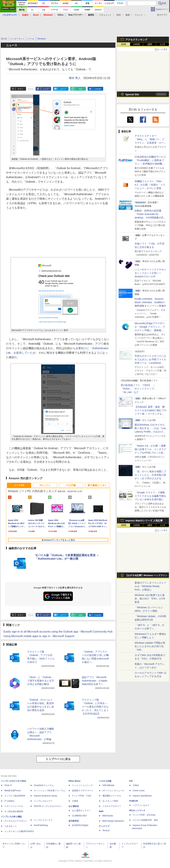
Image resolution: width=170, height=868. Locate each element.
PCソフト (45, 485)
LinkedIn (98, 89)
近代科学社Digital (80, 825)
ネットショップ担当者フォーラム (49, 791)
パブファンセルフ (141, 805)
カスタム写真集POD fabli (145, 820)
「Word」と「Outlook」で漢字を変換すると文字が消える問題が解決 (41, 681)
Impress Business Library (46, 796)
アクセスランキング (136, 40)
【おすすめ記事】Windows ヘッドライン (146, 575)
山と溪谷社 (74, 806)
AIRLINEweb (108, 785)
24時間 (136, 44)
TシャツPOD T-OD (82, 796)
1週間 (150, 44)
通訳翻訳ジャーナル (112, 796)
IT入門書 (71, 485)
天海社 (136, 785)
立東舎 (75, 801)
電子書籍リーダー (97, 485)
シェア (46, 89)
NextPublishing (41, 825)
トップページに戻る (58, 759)
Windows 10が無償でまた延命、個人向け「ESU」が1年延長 (150, 599)
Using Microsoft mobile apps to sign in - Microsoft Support (39, 636)
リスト (31, 89)
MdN (101, 811)
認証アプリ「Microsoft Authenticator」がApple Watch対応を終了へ (95, 681)
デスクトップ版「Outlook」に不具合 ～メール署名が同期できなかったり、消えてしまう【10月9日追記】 (95, 707)
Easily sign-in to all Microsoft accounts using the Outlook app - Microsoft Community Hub (58, 632)
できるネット (11, 826)
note (80, 89)
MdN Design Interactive (113, 821)
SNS (119, 15)
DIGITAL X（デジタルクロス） (48, 806)
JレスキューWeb (110, 801)
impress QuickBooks (142, 796)
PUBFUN (134, 801)
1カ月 (163, 44)
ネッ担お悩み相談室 (14, 811)
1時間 (124, 44)
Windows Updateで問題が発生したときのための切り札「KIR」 (150, 646)
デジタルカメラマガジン (16, 821)
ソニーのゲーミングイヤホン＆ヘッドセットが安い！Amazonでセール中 (150, 273)
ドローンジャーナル (14, 806)
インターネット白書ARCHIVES (19, 831)
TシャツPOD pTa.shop (144, 815)
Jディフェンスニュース (113, 791)
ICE (131, 781)
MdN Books (108, 816)
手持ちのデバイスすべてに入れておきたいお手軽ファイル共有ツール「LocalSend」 (150, 359)
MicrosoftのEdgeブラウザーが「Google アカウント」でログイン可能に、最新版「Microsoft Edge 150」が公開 (150, 330)
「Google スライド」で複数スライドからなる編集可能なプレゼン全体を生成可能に (150, 496)
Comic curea (139, 791)
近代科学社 (74, 821)
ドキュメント (105, 15)
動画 (128, 15)
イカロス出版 (105, 781)
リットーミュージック (82, 785)
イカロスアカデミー (112, 806)
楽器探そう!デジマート (83, 791)
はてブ (63, 89)
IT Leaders (9, 801)
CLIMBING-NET (79, 816)
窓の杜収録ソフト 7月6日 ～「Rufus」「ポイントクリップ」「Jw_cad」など (139, 389)
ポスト (21, 89)
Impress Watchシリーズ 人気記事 (144, 521)
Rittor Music (75, 781)
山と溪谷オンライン (81, 811)
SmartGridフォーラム (44, 785)
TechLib (106, 830)
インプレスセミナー (43, 801)
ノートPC (19, 485)
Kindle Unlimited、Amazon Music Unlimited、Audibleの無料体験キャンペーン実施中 (150, 302)
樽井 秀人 (75, 78)
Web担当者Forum (13, 791)
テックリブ (104, 826)
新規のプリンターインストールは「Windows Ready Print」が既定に (150, 586)
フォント (139, 15)
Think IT (8, 785)
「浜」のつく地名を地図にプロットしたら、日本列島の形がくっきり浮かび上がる (150, 475)
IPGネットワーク (137, 811)
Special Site (132, 94)
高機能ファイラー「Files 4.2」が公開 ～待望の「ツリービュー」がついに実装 (150, 185)
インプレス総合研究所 (15, 796)
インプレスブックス (43, 820)
